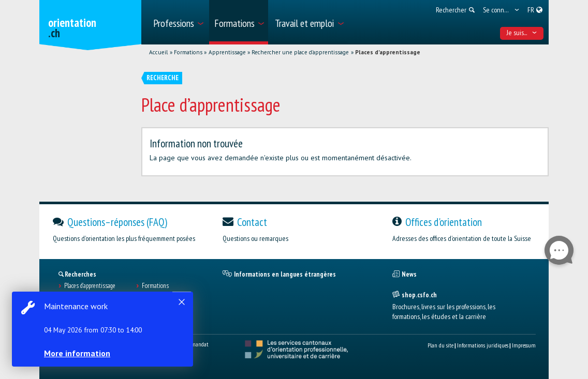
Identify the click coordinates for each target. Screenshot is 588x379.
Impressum (524, 345)
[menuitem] (178, 22)
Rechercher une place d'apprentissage (300, 52)
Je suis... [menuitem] (522, 33)
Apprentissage (227, 52)
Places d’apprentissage (90, 286)
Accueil (158, 52)
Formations (188, 52)
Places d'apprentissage (388, 52)
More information (78, 353)
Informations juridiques (483, 345)
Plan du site (440, 345)
